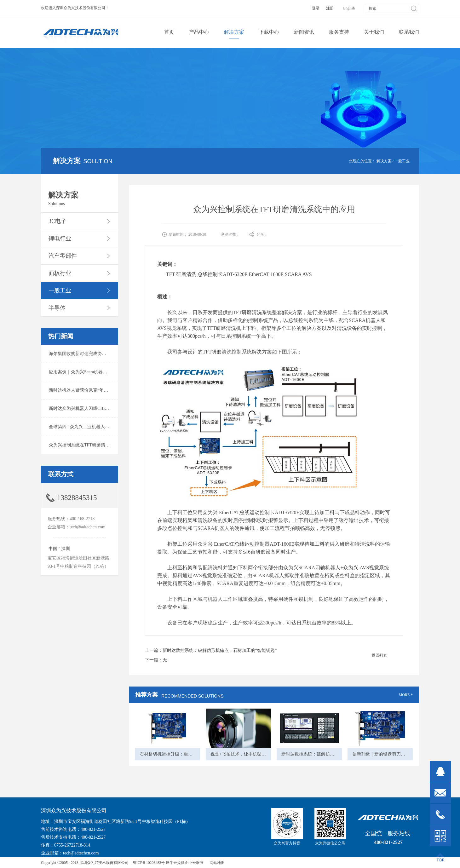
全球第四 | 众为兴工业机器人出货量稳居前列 (92, 427)
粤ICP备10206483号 (149, 863)
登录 (316, 8)
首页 (169, 32)
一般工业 (402, 161)
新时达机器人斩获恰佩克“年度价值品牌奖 (89, 390)
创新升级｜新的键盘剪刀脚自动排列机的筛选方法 (401, 754)
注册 (330, 8)
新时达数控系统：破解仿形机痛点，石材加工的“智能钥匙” (338, 754)
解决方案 (384, 161)
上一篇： (211, 650)
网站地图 (216, 863)
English (349, 8)
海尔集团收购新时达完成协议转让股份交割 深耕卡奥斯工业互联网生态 (118, 354)
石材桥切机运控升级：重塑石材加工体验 (179, 754)
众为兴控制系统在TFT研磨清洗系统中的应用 (92, 445)
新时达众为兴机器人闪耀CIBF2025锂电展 (89, 408)
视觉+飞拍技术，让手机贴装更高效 (245, 754)
